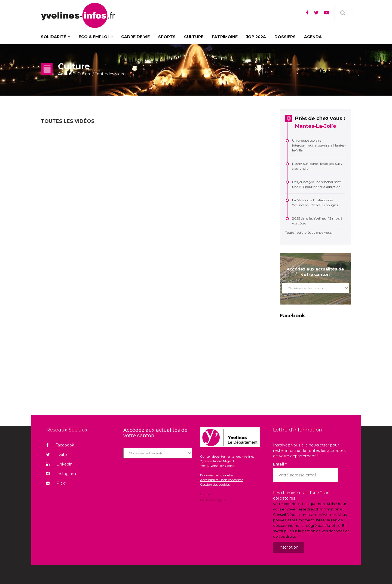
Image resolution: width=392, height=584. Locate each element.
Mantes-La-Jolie (316, 126)
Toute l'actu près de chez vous (308, 232)
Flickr (56, 483)
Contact (206, 494)
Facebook (60, 445)
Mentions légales (213, 500)
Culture (85, 74)
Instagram (61, 474)
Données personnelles (217, 475)
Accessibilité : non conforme (222, 480)
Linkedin (59, 464)
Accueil (66, 74)
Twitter (58, 455)
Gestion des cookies (215, 484)
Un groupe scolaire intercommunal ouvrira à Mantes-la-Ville (319, 145)
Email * (280, 464)
